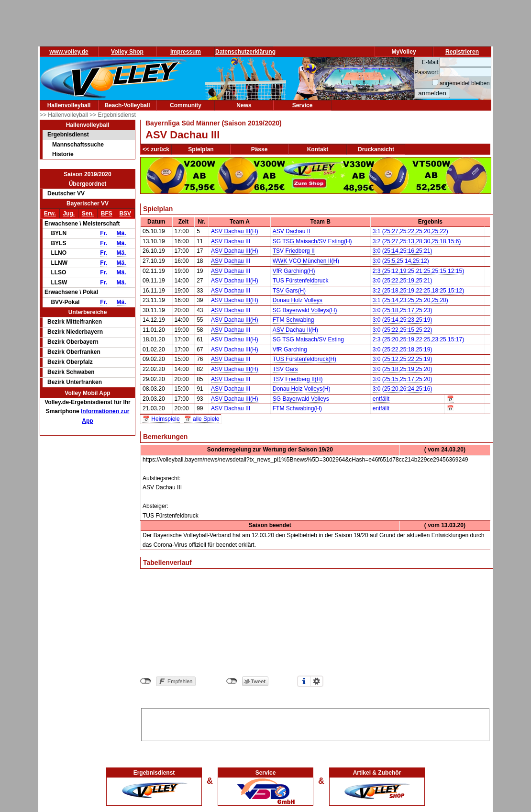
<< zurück (156, 149)
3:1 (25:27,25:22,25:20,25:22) (410, 231)
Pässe (260, 149)
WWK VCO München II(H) (306, 261)
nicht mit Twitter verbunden (232, 681)
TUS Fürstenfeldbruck (301, 281)
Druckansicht (376, 149)
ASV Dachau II (292, 231)
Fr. (104, 233)
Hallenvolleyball (69, 105)
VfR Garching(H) (294, 271)
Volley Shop (127, 52)
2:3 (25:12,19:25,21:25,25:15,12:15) (419, 271)
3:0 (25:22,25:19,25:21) (403, 281)
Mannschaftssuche (78, 145)
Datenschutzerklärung (245, 52)
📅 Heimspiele (161, 419)
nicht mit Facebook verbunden (146, 681)
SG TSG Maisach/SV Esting (308, 339)
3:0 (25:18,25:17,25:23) (403, 310)
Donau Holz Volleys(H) (302, 389)
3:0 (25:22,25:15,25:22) (403, 330)
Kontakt (318, 149)
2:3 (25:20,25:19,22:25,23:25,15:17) (419, 339)
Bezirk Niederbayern (75, 332)
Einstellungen (317, 681)
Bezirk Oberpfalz (70, 362)
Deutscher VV (66, 193)
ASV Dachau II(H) (295, 330)
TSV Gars (285, 369)
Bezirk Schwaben (71, 372)
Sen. (88, 214)
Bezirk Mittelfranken (75, 322)
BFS (107, 214)
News (244, 105)
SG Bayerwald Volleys (301, 399)
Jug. (69, 214)
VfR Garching (290, 350)
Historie (63, 154)
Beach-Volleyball (127, 105)
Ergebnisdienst (68, 135)
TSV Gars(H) (289, 291)
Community (186, 105)
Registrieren (462, 52)
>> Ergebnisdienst (113, 115)
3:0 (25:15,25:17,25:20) (403, 379)
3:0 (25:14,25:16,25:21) (403, 251)
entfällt (381, 399)
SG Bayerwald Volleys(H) (305, 310)
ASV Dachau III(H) (235, 231)
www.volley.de (69, 52)
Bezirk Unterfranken (75, 382)
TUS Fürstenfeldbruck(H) (304, 359)
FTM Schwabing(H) (297, 408)
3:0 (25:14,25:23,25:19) (403, 320)
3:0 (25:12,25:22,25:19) (403, 359)
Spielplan (201, 149)
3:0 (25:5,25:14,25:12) (401, 261)
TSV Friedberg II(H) (298, 379)
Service (303, 105)
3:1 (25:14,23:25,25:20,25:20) (410, 300)
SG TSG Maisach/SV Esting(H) (312, 241)
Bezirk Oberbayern (73, 342)
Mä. (122, 233)
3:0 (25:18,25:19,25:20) (403, 369)
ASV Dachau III (231, 241)
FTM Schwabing (293, 320)
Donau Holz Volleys (298, 300)
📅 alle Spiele (202, 419)
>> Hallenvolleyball (65, 115)
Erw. (50, 214)
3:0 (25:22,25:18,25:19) (403, 350)
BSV (125, 214)
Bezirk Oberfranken (74, 352)
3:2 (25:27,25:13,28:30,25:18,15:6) (417, 241)
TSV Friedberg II (294, 251)
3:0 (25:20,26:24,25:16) (403, 389)
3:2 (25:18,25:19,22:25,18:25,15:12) (419, 291)
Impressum (186, 52)
